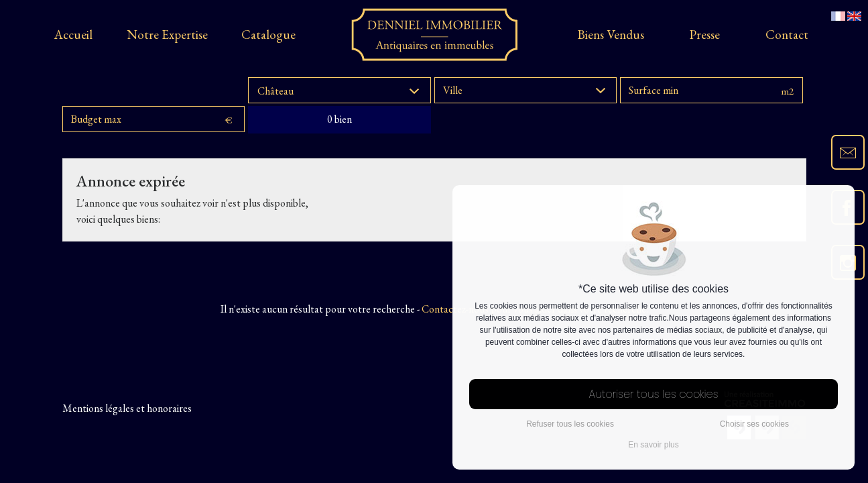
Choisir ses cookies (754, 424)
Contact (787, 35)
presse (705, 35)
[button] (339, 90)
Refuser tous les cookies (570, 424)
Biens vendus (611, 35)
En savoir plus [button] (653, 445)
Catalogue (268, 35)
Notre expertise (167, 35)
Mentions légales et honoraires (127, 408)
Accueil (73, 35)
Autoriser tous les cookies (654, 394)
